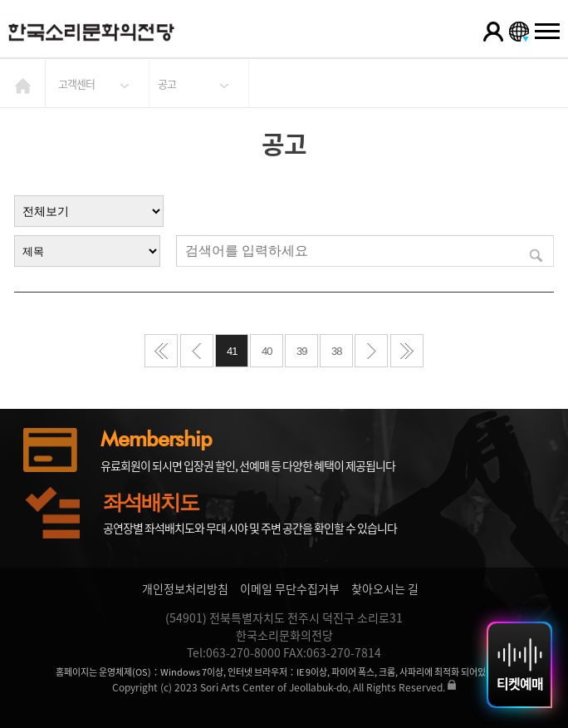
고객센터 (76, 84)
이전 (197, 351)
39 (301, 351)
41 (232, 351)
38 (336, 351)
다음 (371, 351)
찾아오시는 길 (385, 588)
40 (267, 351)
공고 (167, 84)
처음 (161, 351)
